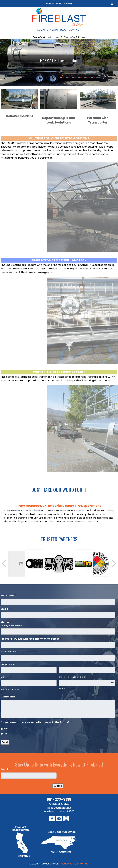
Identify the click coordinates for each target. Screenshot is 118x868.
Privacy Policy (68, 864)
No (5, 733)
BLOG (64, 30)
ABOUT (54, 30)
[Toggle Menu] (112, 4)
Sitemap (83, 864)
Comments (9, 697)
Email (6, 609)
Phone (6, 623)
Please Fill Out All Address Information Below (31, 639)
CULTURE (42, 30)
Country (63, 688)
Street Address (9, 652)
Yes (6, 729)
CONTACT (75, 30)
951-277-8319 (54, 4)
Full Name (8, 596)
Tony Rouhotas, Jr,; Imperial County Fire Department (59, 506)
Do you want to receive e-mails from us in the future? (36, 722)
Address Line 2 (9, 664)
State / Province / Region (73, 677)
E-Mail (68, 4)
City (3, 677)
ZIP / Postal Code (10, 690)
